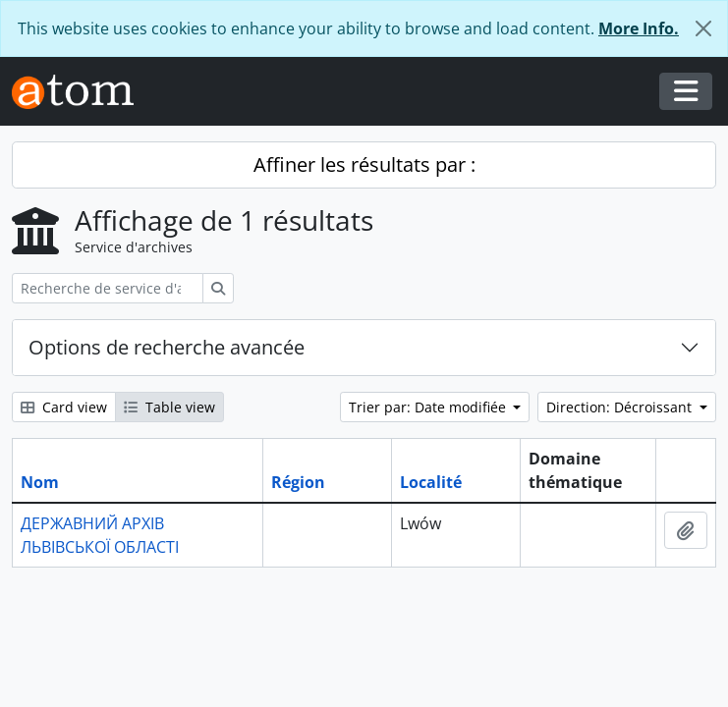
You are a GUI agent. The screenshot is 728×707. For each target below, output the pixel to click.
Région (298, 482)
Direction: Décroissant (621, 407)
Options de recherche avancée (167, 347)
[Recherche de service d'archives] (108, 288)
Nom (40, 482)
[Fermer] (703, 28)
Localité (431, 482)
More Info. (639, 28)
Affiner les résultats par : (364, 164)
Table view (169, 407)
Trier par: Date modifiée (429, 407)
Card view (64, 407)
